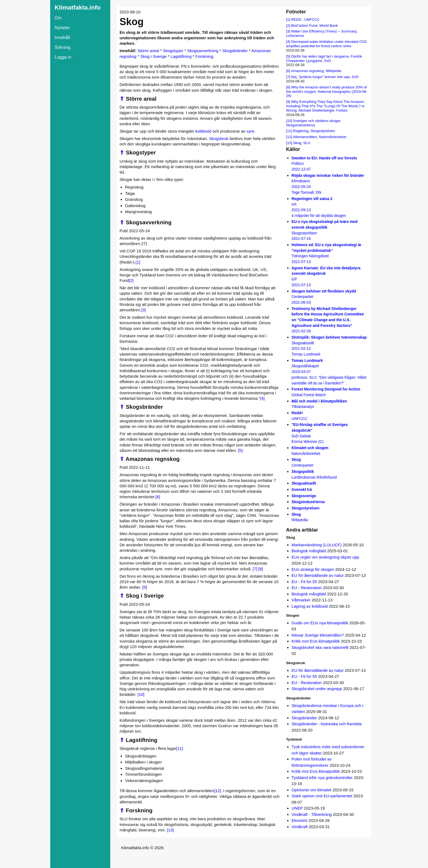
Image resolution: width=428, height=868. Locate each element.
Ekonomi (299, 820)
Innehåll (62, 38)
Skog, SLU (302, 143)
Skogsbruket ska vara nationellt (320, 647)
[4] (262, 398)
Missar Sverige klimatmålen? (318, 635)
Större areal (148, 51)
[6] (158, 497)
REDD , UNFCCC (305, 20)
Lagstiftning (181, 56)
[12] (217, 791)
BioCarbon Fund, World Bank (314, 26)
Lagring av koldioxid (310, 606)
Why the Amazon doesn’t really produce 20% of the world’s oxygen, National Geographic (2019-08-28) (327, 92)
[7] (255, 569)
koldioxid (203, 131)
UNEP (297, 808)
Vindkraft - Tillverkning (312, 814)
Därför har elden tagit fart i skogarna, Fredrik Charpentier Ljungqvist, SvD (324, 59)
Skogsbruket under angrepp (317, 689)
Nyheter (62, 28)
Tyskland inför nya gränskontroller (322, 778)
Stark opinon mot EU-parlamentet (322, 796)
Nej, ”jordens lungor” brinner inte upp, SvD (325, 77)
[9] (145, 587)
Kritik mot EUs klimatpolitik (316, 641)
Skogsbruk (219, 138)
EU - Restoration (307, 588)
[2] (131, 280)
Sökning (63, 47)
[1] (138, 262)
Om (58, 18)
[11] (180, 748)
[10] (141, 694)
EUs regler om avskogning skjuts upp (325, 557)
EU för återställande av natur (318, 575)
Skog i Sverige (154, 56)
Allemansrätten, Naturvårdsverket (320, 137)
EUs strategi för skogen (313, 569)
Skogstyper (173, 51)
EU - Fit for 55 (304, 582)
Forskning (204, 56)
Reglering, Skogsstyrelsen (314, 131)
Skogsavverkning (203, 51)
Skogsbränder (235, 51)
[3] (143, 310)
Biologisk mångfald (309, 551)
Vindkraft (300, 827)
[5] (240, 450)
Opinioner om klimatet (311, 790)
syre (250, 131)
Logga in (63, 57)
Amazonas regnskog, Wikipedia (316, 71)
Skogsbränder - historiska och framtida (327, 724)
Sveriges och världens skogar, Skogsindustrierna (314, 123)
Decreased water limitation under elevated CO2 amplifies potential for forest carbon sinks (326, 44)
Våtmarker (301, 600)
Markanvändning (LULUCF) (316, 545)
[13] (170, 830)
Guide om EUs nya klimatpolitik (320, 623)
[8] (261, 569)
